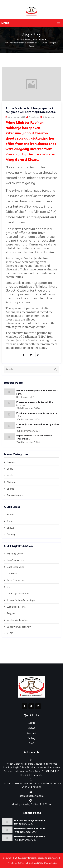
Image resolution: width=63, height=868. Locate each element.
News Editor (33, 117)
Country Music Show (18, 593)
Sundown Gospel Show (19, 627)
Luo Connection (15, 560)
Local (10, 469)
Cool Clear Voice (16, 567)
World (10, 475)
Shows (10, 528)
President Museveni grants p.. (30, 837)
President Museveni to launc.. (30, 829)
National (12, 482)
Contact (31, 733)
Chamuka (12, 573)
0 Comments (47, 117)
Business (12, 462)
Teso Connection (16, 580)
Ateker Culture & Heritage (21, 600)
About (10, 521)
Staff (32, 743)
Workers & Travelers (18, 620)
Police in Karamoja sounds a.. (30, 820)
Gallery (11, 534)
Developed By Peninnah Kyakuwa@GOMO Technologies (32, 863)
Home (42, 40)
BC (8, 587)
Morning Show (15, 554)
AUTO (10, 633)
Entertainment (15, 495)
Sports (11, 489)
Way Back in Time (16, 607)
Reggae (11, 613)
